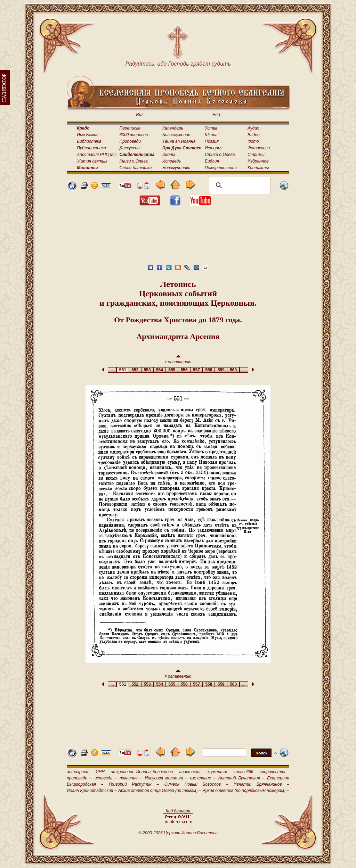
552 (135, 370)
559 (221, 370)
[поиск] (239, 185)
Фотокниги (259, 148)
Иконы (169, 155)
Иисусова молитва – (166, 778)
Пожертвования (221, 168)
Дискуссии (130, 148)
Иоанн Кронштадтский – (92, 791)
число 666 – (245, 772)
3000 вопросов (134, 135)
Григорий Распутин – (134, 784)
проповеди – (79, 778)
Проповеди (130, 141)
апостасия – (192, 772)
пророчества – (274, 772)
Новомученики (176, 168)
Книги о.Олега (134, 161)
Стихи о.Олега (220, 155)
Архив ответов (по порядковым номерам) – (246, 791)
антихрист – (80, 772)
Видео (254, 135)
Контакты (258, 168)
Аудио (253, 128)
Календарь (173, 128)
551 (123, 370)
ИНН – (102, 772)
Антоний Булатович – (241, 778)
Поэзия (212, 141)
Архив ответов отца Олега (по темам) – (160, 791)
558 (209, 370)
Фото (253, 141)
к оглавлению (178, 360)
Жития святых (92, 161)
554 (159, 370)
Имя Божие (88, 135)
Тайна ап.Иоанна (179, 141)
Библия (212, 161)
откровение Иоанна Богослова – (144, 772)
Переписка (130, 128)
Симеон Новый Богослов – (196, 784)
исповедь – (106, 778)
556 (184, 370)
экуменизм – (219, 772)
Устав (211, 128)
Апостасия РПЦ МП (97, 155)
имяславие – (203, 778)
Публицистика (91, 148)
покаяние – (131, 778)
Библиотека (89, 141)
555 (172, 370)
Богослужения (176, 135)
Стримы (256, 155)
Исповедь (172, 161)
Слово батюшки (136, 168)
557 (196, 370)
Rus (140, 115)
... (112, 370)
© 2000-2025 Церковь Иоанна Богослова (178, 833)
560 (233, 370)
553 (147, 370)
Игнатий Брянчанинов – (261, 784)
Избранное (258, 161)
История (214, 148)
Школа (211, 135)
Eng (216, 115)
